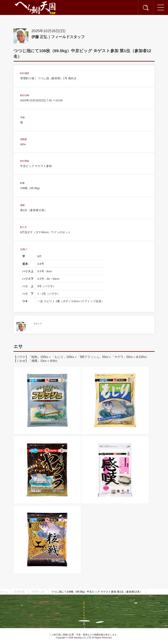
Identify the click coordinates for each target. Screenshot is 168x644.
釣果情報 (20, 592)
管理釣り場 (38, 592)
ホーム (4, 592)
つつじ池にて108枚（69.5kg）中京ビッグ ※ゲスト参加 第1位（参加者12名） (97, 592)
